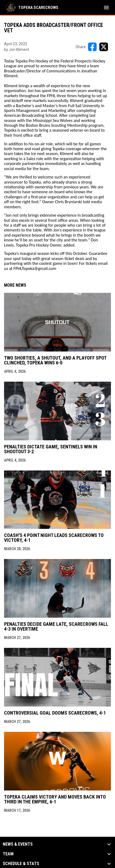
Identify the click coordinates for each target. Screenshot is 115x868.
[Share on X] (104, 47)
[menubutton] (106, 8)
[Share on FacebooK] (92, 47)
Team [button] (8, 854)
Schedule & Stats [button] (21, 864)
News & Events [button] (18, 844)
